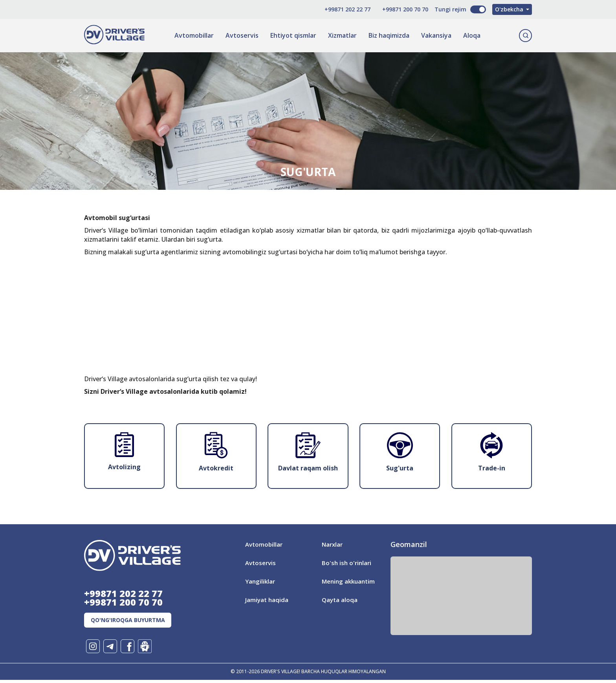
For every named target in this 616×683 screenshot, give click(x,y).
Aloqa (471, 35)
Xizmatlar (341, 35)
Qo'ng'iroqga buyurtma (135, 622)
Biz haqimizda (388, 35)
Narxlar (333, 544)
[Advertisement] (308, 386)
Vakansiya (435, 35)
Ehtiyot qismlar (292, 35)
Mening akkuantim (350, 581)
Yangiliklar (261, 581)
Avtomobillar (193, 35)
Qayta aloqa (340, 600)
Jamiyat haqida (267, 600)
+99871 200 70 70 (394, 9)
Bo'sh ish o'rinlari (347, 563)
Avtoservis (241, 35)
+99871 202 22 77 (336, 9)
